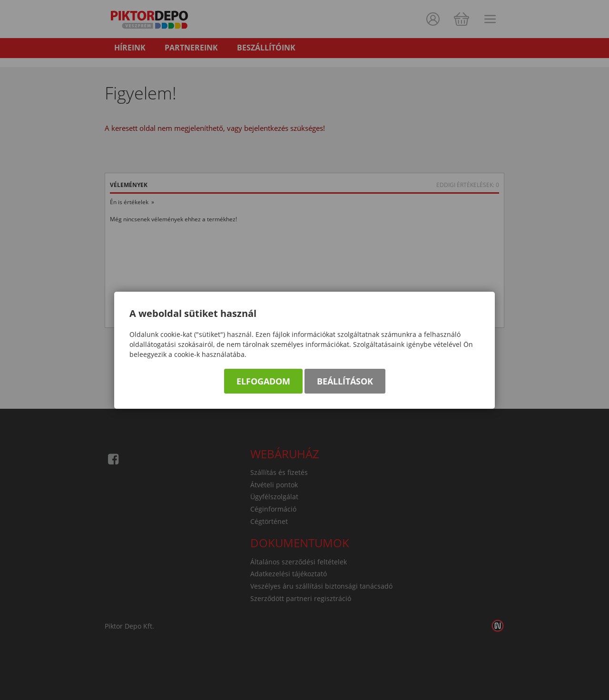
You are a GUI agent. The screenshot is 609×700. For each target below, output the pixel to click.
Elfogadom (263, 381)
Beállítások (345, 381)
